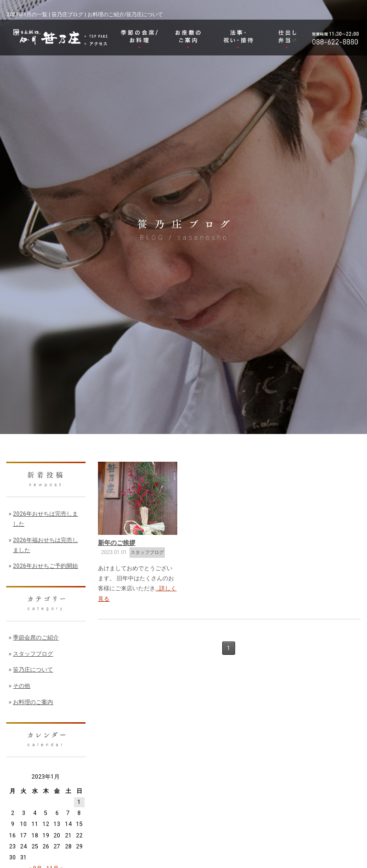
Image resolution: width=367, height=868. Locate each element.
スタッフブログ (147, 552)
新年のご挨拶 (117, 543)
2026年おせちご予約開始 (45, 566)
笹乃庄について (33, 670)
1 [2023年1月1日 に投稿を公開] (79, 802)
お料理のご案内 (33, 702)
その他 (22, 686)
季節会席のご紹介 (36, 638)
